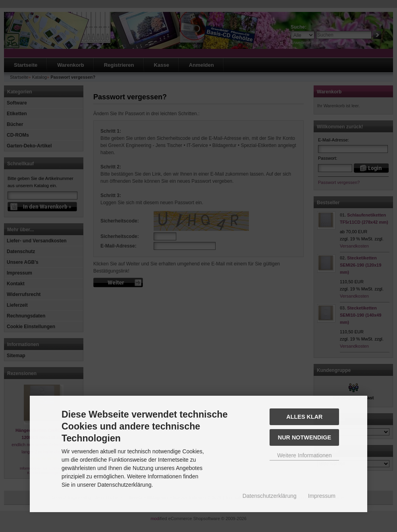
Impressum (322, 496)
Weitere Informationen (304, 455)
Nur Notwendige (304, 437)
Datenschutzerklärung (270, 496)
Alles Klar (304, 417)
